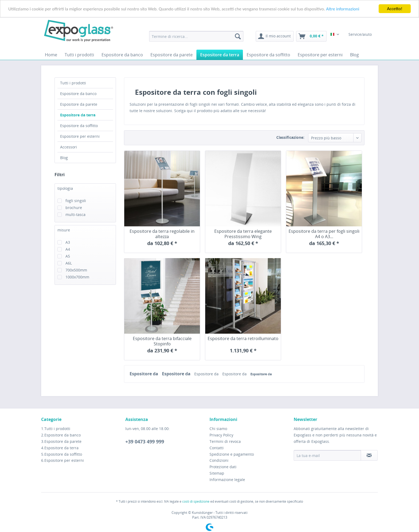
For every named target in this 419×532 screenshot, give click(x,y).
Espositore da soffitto (79, 126)
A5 (68, 256)
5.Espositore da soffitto (62, 454)
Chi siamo (218, 429)
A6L (69, 263)
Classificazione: (290, 137)
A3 (68, 242)
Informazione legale (227, 480)
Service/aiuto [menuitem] (361, 34)
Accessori (69, 147)
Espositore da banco (78, 94)
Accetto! (395, 9)
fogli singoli (76, 201)
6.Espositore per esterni (63, 460)
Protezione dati (223, 467)
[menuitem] (196, 36)
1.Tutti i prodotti (56, 429)
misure (64, 230)
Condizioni (219, 460)
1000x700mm (77, 277)
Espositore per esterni (80, 136)
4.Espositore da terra (60, 448)
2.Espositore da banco (61, 435)
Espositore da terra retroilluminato (243, 339)
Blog (64, 158)
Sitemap (217, 473)
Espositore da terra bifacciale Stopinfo (162, 341)
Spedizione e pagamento (232, 454)
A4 (68, 249)
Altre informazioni (343, 9)
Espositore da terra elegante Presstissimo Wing (243, 234)
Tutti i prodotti (73, 83)
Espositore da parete (79, 104)
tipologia (65, 188)
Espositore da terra (78, 115)
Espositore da (144, 374)
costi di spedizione (196, 501)
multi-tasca (75, 214)
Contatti (217, 448)
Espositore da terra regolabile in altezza (162, 234)
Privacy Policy (221, 435)
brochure (74, 208)
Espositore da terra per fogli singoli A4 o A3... (324, 234)
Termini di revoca (225, 441)
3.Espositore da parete (61, 441)
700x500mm (76, 270)
